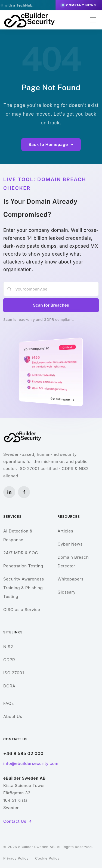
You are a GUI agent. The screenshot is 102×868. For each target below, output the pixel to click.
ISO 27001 (14, 673)
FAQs (9, 703)
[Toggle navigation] (93, 20)
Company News (79, 5)
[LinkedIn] (9, 492)
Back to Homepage (51, 144)
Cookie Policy (47, 858)
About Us (13, 716)
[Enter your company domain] (51, 289)
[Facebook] (24, 492)
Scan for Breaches (51, 305)
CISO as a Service (22, 610)
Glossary (67, 592)
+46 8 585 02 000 (23, 753)
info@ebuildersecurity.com (31, 763)
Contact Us (18, 821)
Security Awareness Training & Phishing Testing (24, 588)
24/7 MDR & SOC (21, 553)
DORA (9, 686)
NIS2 (8, 647)
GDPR (9, 660)
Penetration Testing (23, 566)
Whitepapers (71, 579)
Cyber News (70, 544)
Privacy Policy (16, 858)
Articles (66, 531)
